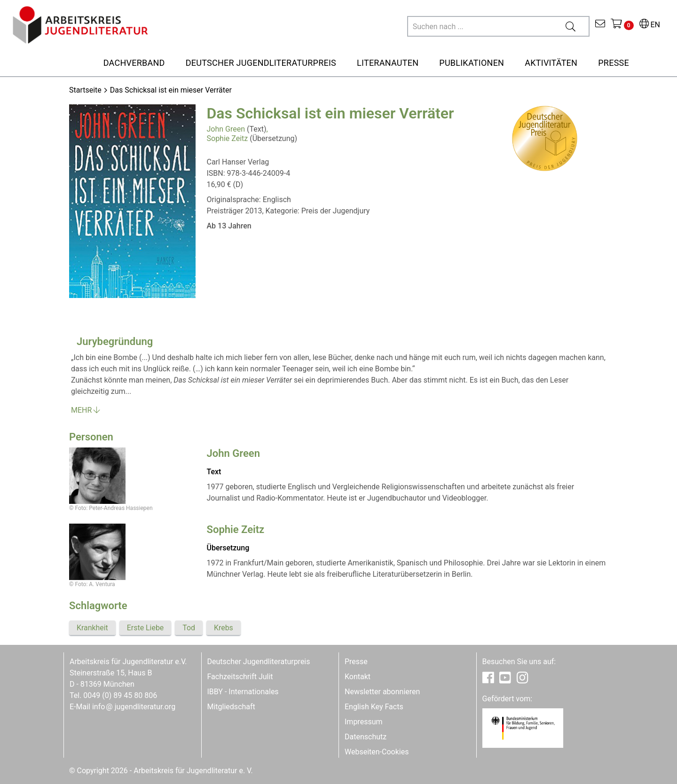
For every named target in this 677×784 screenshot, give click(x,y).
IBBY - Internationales (243, 692)
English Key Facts (374, 707)
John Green (226, 129)
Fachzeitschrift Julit (240, 677)
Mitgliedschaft (231, 707)
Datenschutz (366, 737)
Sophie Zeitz (228, 138)
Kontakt (358, 677)
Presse (356, 662)
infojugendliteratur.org (134, 707)
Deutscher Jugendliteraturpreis (259, 662)
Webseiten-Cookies (377, 752)
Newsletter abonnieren (382, 692)
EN (650, 25)
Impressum (364, 722)
